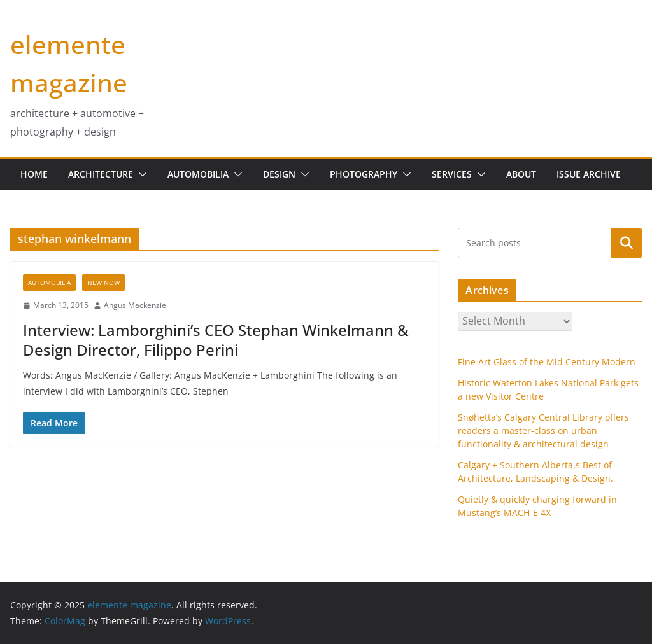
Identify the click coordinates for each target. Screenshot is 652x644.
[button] (140, 174)
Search (627, 242)
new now (103, 283)
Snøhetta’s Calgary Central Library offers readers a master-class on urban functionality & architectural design (543, 430)
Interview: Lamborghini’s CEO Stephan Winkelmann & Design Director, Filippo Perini (216, 340)
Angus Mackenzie (135, 305)
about (521, 174)
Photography (364, 174)
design (279, 174)
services (452, 174)
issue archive (589, 174)
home (34, 174)
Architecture (101, 174)
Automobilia (198, 174)
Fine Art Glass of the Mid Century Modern (547, 362)
